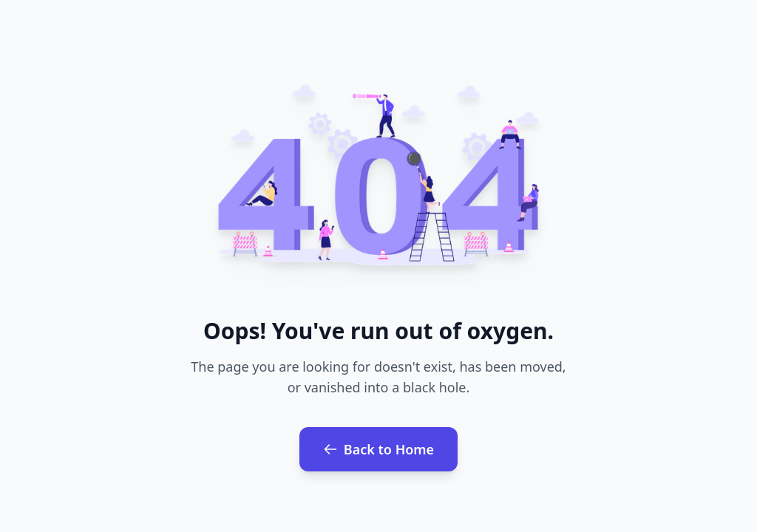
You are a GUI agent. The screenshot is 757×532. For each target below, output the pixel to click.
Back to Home (378, 449)
